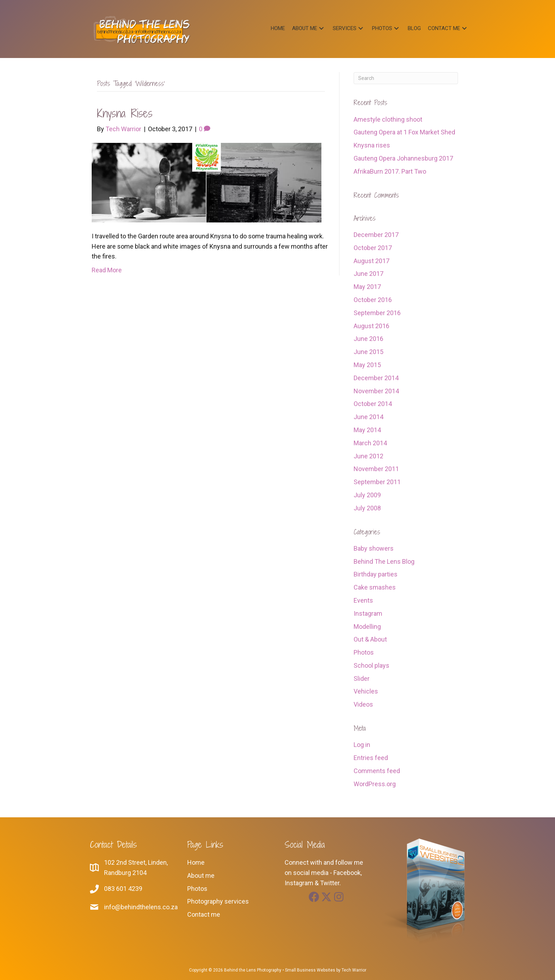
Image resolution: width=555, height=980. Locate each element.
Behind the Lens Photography (253, 970)
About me (201, 875)
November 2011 (376, 469)
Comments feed (377, 771)
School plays (371, 665)
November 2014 (376, 391)
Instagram (368, 613)
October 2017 (373, 248)
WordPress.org (375, 784)
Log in (362, 745)
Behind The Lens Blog (384, 561)
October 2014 (373, 404)
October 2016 (373, 300)
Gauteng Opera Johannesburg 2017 (403, 158)
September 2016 (377, 313)
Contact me (204, 914)
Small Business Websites (310, 970)
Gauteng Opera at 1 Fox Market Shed (404, 132)
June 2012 (368, 456)
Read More (107, 270)
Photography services (218, 901)
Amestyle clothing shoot (388, 119)
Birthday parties (376, 574)
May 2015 (367, 365)
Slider (362, 679)
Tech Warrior (354, 970)
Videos (363, 704)
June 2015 (368, 352)
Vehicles (366, 691)
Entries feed (371, 758)
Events (363, 600)
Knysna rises (125, 113)
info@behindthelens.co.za (141, 907)
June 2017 (368, 274)
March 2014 (370, 443)
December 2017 (376, 235)
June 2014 (368, 417)
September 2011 (377, 482)
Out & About (370, 639)
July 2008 (367, 508)
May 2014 (367, 430)
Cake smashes (375, 587)
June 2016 (368, 339)
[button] (321, 28)
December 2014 (376, 378)
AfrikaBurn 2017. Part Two (390, 171)
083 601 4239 (123, 889)
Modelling (367, 627)
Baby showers (374, 548)
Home (196, 862)
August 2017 (371, 261)
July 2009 (367, 495)
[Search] (406, 78)
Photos (364, 652)
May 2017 (367, 287)
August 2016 (371, 326)
